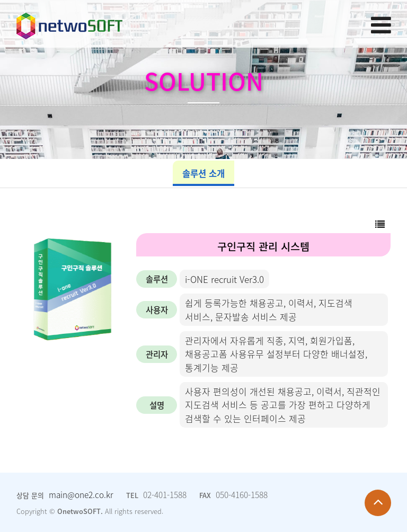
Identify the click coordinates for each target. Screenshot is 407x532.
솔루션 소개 (203, 173)
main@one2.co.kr (81, 495)
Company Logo (69, 23)
